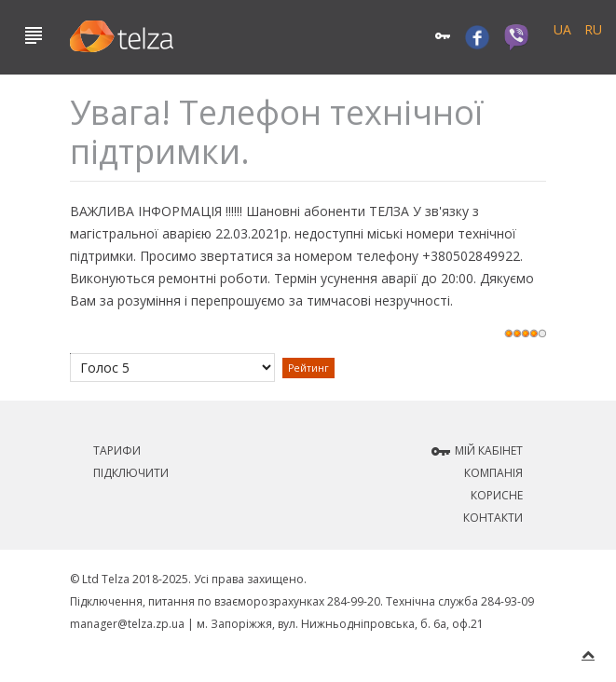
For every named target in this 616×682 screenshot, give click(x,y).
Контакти (493, 518)
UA (564, 29)
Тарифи (117, 450)
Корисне (497, 495)
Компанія (493, 473)
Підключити (131, 473)
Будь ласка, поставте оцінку (70, 354)
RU (593, 29)
